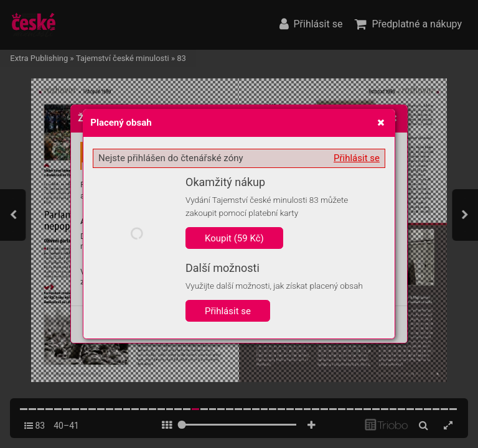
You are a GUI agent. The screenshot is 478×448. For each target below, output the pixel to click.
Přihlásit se (357, 158)
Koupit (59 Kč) (234, 238)
